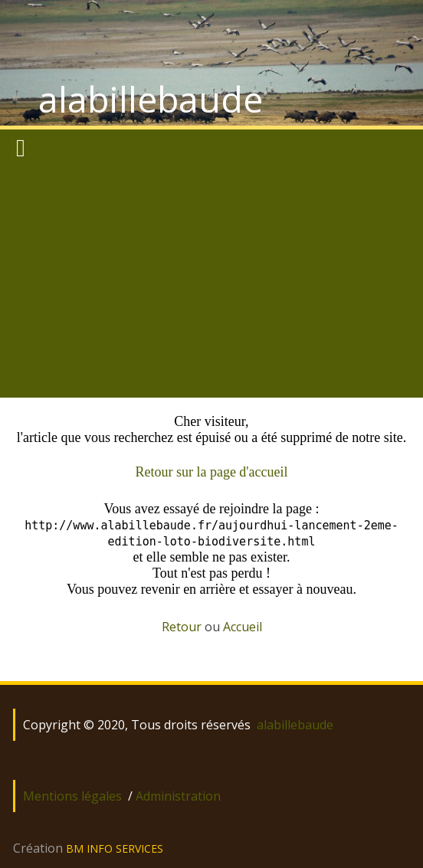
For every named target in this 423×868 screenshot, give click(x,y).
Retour (182, 627)
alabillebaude (151, 99)
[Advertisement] (211, 283)
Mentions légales (72, 796)
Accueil (243, 627)
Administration (178, 796)
